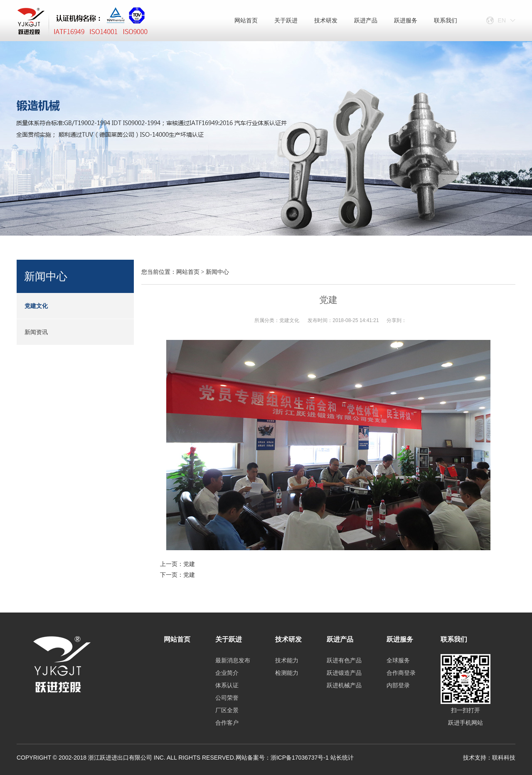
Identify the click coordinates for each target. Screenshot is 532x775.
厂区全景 (227, 710)
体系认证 (227, 685)
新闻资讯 (36, 332)
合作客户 (227, 723)
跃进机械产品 (344, 685)
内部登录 (398, 685)
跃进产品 (366, 20)
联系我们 (446, 20)
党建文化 (36, 306)
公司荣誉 (227, 698)
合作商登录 (401, 673)
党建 (189, 564)
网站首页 (246, 20)
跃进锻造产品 (344, 673)
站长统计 (342, 758)
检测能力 (287, 673)
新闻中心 (217, 272)
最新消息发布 (233, 660)
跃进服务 (406, 20)
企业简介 (227, 673)
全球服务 (398, 660)
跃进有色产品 (344, 660)
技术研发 (326, 20)
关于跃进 (286, 20)
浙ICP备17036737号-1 (300, 758)
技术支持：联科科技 (489, 758)
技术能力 (287, 660)
